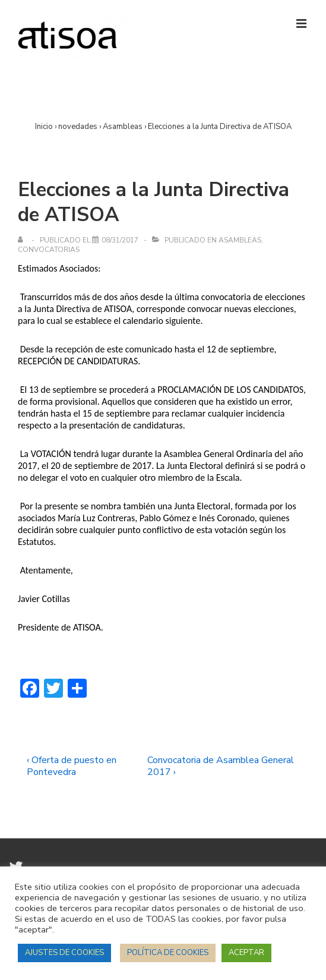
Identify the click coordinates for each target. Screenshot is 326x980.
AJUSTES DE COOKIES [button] (64, 953)
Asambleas (240, 240)
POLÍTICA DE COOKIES (168, 953)
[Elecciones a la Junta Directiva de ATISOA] (120, 240)
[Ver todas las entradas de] (23, 240)
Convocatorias (49, 250)
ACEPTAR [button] (246, 953)
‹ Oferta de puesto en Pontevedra (72, 766)
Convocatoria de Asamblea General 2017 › (221, 766)
